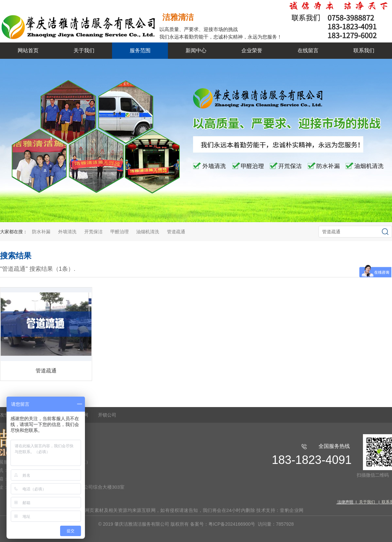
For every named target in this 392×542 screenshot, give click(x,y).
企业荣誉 (252, 50)
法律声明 (339, 501)
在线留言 (308, 50)
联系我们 (364, 50)
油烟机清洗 (148, 232)
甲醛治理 (120, 232)
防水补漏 (41, 232)
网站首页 (28, 50)
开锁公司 (107, 415)
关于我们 (84, 50)
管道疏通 (176, 232)
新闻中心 (196, 50)
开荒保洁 (93, 232)
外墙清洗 (67, 232)
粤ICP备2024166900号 (232, 524)
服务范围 (140, 50)
